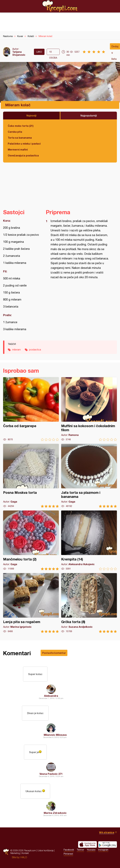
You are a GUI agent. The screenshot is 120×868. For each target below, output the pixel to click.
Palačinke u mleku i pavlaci (24, 144)
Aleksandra (51, 696)
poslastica (35, 350)
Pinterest (68, 854)
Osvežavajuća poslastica (23, 155)
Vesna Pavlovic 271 (51, 774)
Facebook (69, 850)
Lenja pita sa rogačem (31, 603)
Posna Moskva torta (31, 476)
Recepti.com (60, 6)
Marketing (15, 853)
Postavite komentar (54, 653)
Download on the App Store (87, 844)
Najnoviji (31, 115)
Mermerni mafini (18, 149)
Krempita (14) (89, 540)
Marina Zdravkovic (55, 813)
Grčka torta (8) (89, 603)
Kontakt (25, 853)
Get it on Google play (108, 844)
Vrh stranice (107, 832)
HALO (24, 857)
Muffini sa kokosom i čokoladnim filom (89, 409)
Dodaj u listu (115, 47)
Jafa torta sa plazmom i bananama (89, 476)
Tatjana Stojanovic (19, 53)
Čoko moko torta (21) (21, 126)
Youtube (91, 850)
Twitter (80, 850)
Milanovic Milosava (55, 735)
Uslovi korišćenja (46, 850)
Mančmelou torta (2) (31, 540)
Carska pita (15, 132)
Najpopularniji (89, 115)
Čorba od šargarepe (31, 409)
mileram (16, 350)
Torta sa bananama (20, 138)
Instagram (103, 850)
